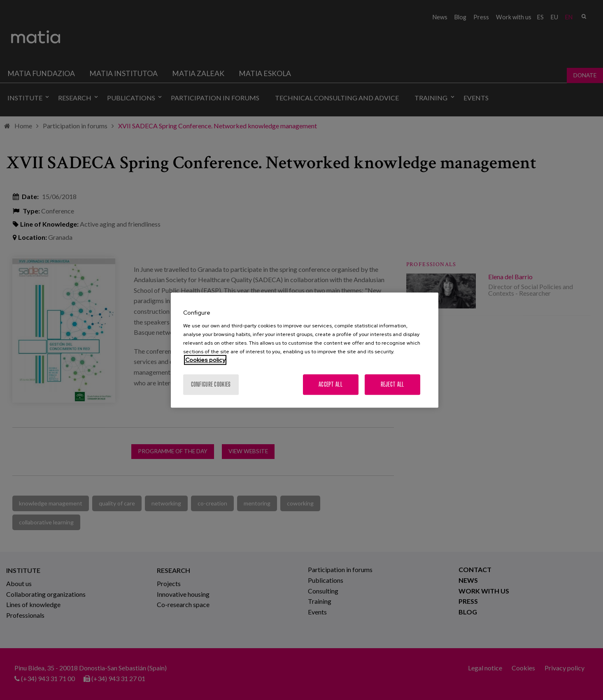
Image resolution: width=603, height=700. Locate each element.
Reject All (392, 384)
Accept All (331, 384)
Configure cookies (211, 384)
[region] (305, 350)
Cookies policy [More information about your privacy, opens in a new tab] (205, 360)
